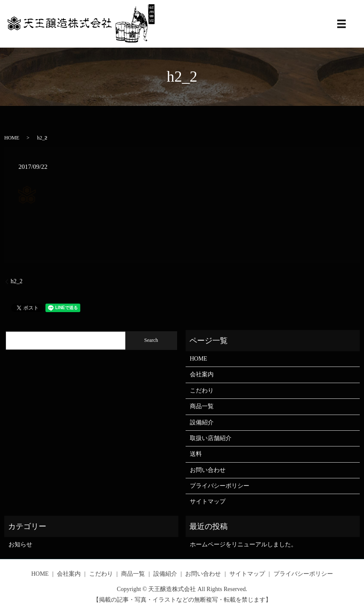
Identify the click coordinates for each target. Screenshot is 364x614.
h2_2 (17, 281)
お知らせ (20, 544)
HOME (12, 138)
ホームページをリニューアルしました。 (243, 544)
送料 (196, 454)
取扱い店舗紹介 (211, 438)
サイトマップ (208, 502)
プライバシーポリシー (220, 486)
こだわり (202, 391)
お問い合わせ (208, 470)
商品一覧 (202, 406)
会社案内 (202, 374)
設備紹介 (202, 422)
